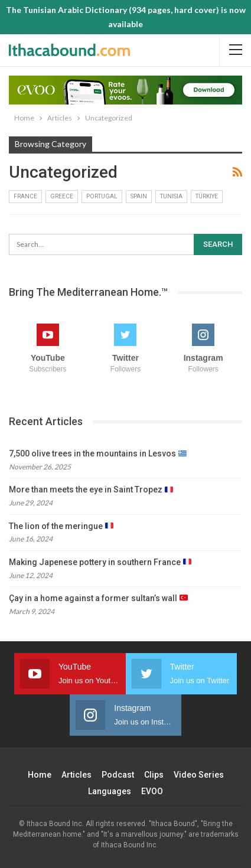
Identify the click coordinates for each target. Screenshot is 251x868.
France (25, 196)
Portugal (102, 196)
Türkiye (207, 196)
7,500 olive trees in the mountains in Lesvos (98, 453)
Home (40, 775)
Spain (139, 196)
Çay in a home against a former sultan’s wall (98, 598)
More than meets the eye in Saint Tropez (91, 490)
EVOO (152, 791)
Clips (154, 775)
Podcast (118, 775)
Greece (62, 196)
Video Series (199, 775)
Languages (110, 791)
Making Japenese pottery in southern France (100, 562)
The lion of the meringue (61, 526)
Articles (76, 775)
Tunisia (171, 196)
